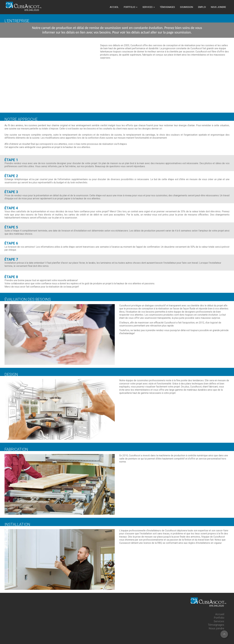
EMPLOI (202, 7)
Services (219, 621)
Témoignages (216, 625)
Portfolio (219, 618)
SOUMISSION (187, 7)
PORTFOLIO (131, 7)
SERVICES (149, 7)
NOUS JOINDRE (218, 7)
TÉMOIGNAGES (167, 7)
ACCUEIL (114, 7)
